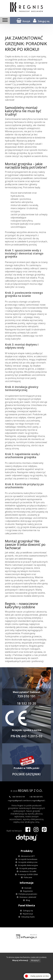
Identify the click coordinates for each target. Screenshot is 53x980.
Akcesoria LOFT (27, 856)
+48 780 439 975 (36, 797)
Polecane (27, 877)
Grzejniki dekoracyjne (27, 865)
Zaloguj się (41, 21)
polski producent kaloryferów (21, 583)
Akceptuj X (35, 960)
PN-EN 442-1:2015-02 (26, 736)
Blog (27, 900)
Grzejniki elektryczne (26, 862)
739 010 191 (26, 696)
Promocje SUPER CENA (26, 874)
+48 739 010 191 (17, 797)
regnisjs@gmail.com (17, 800)
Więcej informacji (20, 960)
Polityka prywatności (26, 894)
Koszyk (23, 21)
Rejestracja (26, 914)
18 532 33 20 (26, 703)
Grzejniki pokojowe (27, 868)
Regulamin (27, 891)
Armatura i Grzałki (26, 871)
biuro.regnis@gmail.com (38, 800)
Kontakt (27, 888)
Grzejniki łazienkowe (26, 859)
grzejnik (9, 181)
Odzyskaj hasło (27, 917)
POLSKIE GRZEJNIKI (26, 774)
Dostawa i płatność (26, 897)
